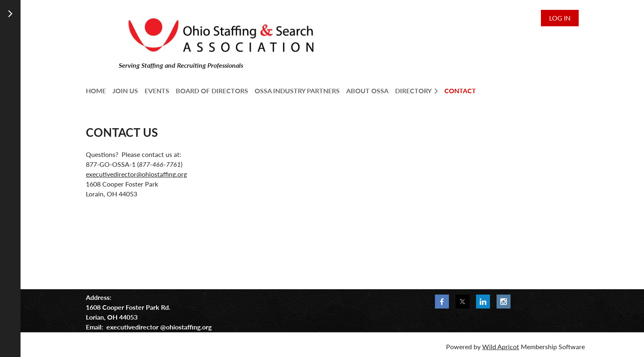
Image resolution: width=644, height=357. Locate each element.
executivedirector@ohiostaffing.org (136, 174)
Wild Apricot (501, 347)
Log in (560, 18)
